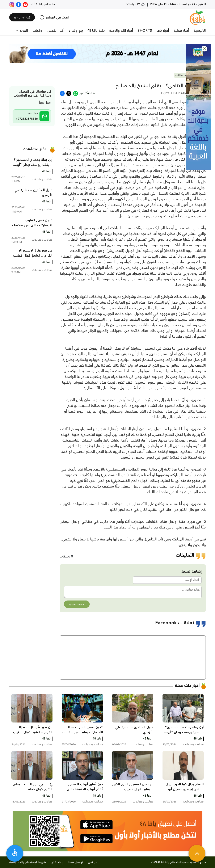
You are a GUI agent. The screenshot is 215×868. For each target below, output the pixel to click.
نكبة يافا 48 (96, 31)
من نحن (93, 863)
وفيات (37, 31)
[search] (54, 17)
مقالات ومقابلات (183, 75)
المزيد (23, 31)
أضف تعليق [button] (77, 604)
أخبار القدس (56, 31)
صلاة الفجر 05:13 (45, 4)
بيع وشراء (76, 31)
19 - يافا (137, 4)
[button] (204, 49)
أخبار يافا (163, 31)
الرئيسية (200, 31)
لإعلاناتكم (57, 863)
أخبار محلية (181, 31)
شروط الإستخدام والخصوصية (28, 863)
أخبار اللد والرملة (121, 31)
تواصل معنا (76, 863)
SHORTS (145, 31)
